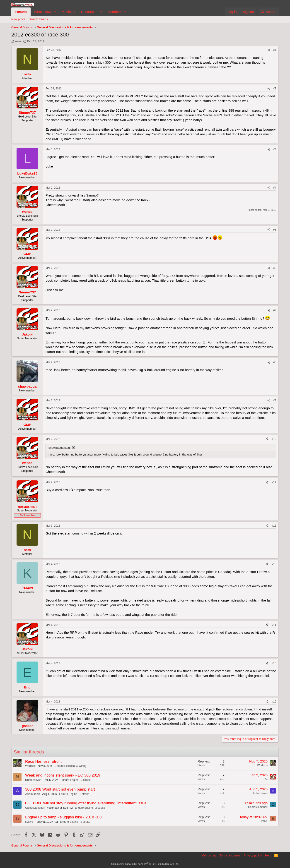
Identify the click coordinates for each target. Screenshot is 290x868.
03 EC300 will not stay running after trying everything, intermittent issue (86, 803)
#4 (275, 188)
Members (115, 12)
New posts (18, 19)
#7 (275, 310)
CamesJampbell (35, 808)
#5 (275, 230)
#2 (275, 89)
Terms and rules (230, 855)
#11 (274, 482)
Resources (89, 12)
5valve (29, 822)
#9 (275, 400)
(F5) (265, 779)
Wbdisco (30, 766)
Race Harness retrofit (43, 761)
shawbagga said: (60, 448)
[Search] (268, 12)
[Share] (269, 50)
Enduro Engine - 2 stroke (76, 780)
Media (66, 12)
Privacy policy (253, 855)
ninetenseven (33, 780)
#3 (275, 149)
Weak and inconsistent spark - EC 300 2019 (63, 775)
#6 (275, 268)
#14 (274, 625)
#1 (275, 50)
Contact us (209, 855)
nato (18, 41)
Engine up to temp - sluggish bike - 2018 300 (63, 817)
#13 (274, 564)
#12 (274, 526)
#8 (275, 362)
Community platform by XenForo (145, 864)
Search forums (38, 19)
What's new (43, 12)
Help (268, 855)
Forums (21, 12)
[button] (55, 12)
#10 (274, 439)
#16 (274, 702)
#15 (274, 663)
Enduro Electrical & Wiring (71, 766)
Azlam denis (33, 794)
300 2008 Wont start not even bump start (60, 789)
